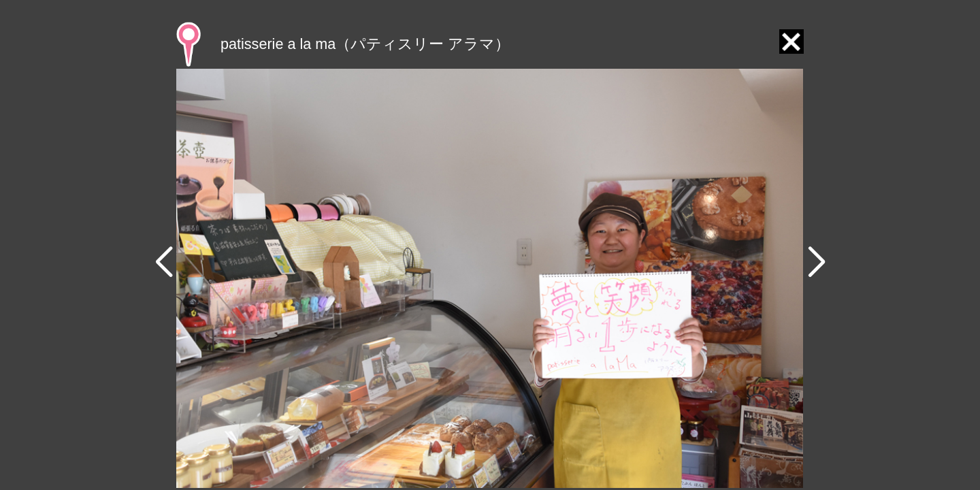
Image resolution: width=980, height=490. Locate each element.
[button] (164, 263)
